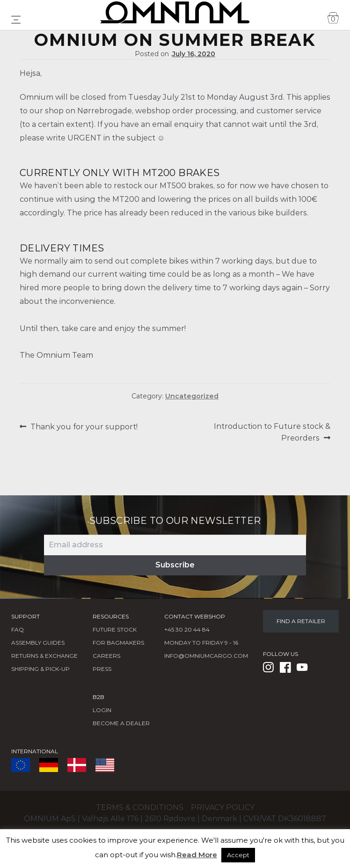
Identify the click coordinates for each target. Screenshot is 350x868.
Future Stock (115, 629)
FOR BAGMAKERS (118, 643)
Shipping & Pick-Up (40, 669)
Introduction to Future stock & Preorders (272, 432)
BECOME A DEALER (121, 723)
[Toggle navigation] (16, 20)
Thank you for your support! (84, 427)
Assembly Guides (38, 643)
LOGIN (102, 710)
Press (102, 669)
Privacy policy (223, 807)
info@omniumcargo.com (206, 656)
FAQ (18, 629)
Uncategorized (192, 396)
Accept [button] (238, 855)
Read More (197, 855)
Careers (106, 656)
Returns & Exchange (44, 656)
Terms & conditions (140, 807)
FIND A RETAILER (301, 621)
